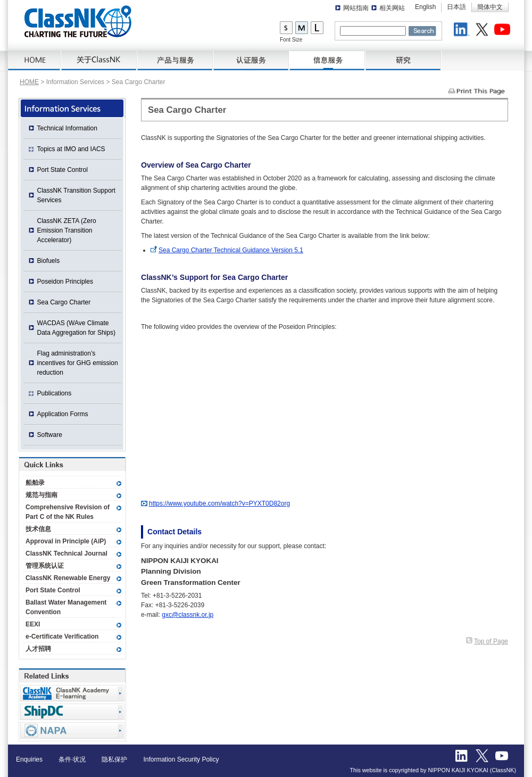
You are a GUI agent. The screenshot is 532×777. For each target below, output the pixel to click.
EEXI (33, 624)
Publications (55, 393)
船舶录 (35, 483)
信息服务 (327, 61)
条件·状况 (72, 759)
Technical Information (67, 128)
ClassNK (78, 21)
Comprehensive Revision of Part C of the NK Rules (68, 512)
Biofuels (49, 261)
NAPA (72, 730)
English (425, 7)
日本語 (456, 7)
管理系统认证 (45, 566)
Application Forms (63, 414)
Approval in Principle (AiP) (66, 541)
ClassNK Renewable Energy (68, 578)
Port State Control (63, 170)
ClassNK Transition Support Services (76, 195)
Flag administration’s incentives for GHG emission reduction (78, 363)
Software (50, 435)
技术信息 (38, 529)
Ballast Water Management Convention (66, 607)
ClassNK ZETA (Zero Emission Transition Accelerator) (67, 230)
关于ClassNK (99, 61)
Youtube (504, 31)
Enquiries (29, 759)
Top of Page (491, 641)
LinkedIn (463, 31)
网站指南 (356, 8)
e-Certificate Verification (62, 637)
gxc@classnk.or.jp (188, 615)
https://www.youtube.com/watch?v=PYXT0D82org (219, 503)
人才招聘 (38, 649)
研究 (404, 61)
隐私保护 (114, 759)
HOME (35, 61)
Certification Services (251, 61)
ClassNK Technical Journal (66, 553)
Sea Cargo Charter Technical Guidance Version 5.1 (231, 250)
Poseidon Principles (65, 282)
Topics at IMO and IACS (71, 149)
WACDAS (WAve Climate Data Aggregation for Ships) (76, 328)
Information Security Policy (181, 759)
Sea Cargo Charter (64, 302)
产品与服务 (175, 61)
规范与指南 (41, 495)
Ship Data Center (72, 712)
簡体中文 (490, 7)
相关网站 (392, 8)
